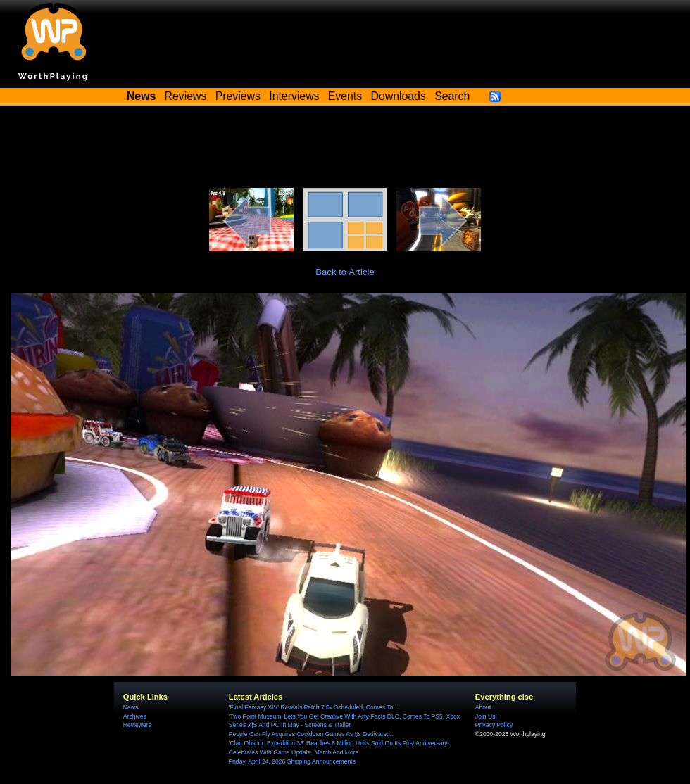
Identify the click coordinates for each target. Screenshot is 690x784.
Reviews (186, 96)
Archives (135, 716)
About (483, 707)
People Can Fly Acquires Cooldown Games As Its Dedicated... (312, 734)
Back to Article (345, 272)
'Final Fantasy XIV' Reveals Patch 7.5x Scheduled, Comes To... (314, 707)
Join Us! (486, 716)
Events (345, 96)
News (131, 707)
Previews (238, 96)
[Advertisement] (345, 149)
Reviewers (137, 725)
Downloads (399, 96)
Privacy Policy (494, 725)
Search (452, 96)
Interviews (294, 96)
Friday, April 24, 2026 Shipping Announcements (292, 761)
